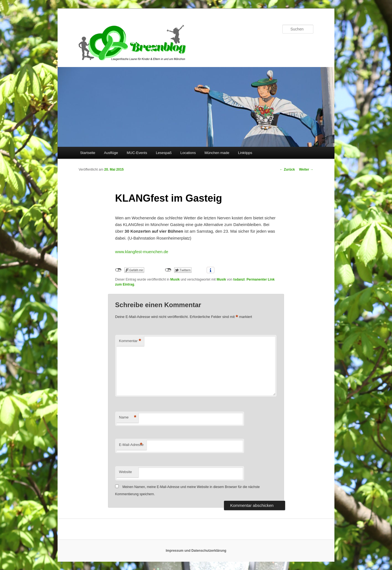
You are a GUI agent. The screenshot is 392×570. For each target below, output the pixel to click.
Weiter (306, 170)
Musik (175, 279)
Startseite (88, 153)
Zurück (287, 170)
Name (128, 418)
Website (126, 472)
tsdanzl (239, 279)
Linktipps (245, 153)
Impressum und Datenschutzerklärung (196, 551)
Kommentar (130, 341)
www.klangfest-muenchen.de (142, 252)
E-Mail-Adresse (131, 445)
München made (217, 153)
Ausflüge (111, 153)
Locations (188, 153)
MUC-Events (137, 153)
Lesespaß (164, 153)
